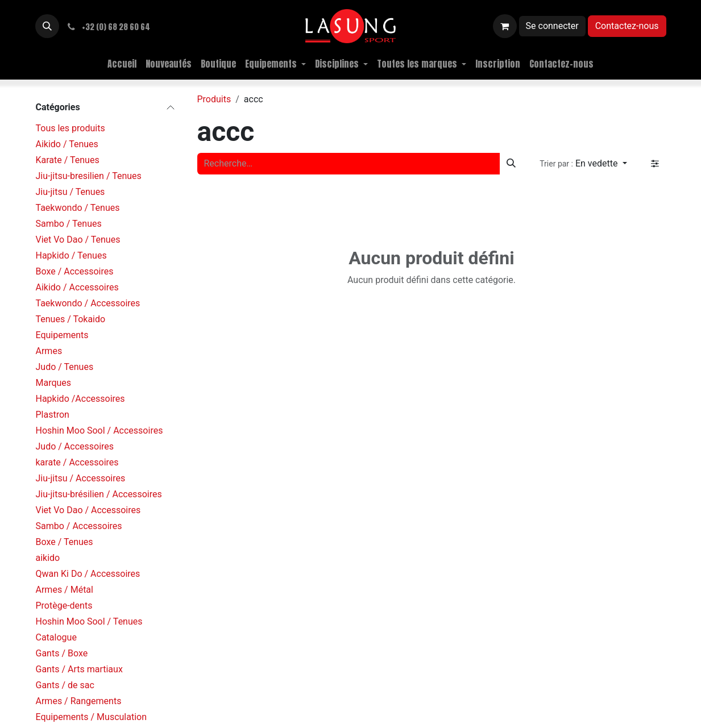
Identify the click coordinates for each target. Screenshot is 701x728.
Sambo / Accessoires (79, 526)
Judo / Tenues (65, 367)
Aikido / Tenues (67, 144)
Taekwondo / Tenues (78, 208)
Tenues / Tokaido (71, 319)
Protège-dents (64, 606)
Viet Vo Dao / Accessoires (88, 510)
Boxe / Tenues (65, 542)
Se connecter (552, 26)
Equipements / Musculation (92, 717)
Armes (49, 351)
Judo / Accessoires (75, 446)
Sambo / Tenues (69, 224)
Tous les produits (70, 128)
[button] (47, 26)
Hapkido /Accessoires (80, 399)
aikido (48, 558)
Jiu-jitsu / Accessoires (81, 478)
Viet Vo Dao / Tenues (78, 240)
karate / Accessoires (77, 462)
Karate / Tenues (68, 160)
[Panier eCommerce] (505, 26)
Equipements (62, 335)
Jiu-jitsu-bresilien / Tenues (89, 176)
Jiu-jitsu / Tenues (70, 192)
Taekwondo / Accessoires (88, 303)
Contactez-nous (627, 26)
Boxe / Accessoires (75, 271)
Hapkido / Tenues (71, 255)
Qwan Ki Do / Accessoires (88, 574)
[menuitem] (122, 64)
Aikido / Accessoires (77, 287)
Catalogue (56, 637)
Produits (214, 99)
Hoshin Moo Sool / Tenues (89, 621)
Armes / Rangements (79, 701)
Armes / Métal (65, 590)
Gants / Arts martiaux (79, 669)
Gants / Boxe (62, 653)
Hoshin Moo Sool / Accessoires (99, 430)
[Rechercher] (511, 164)
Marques (54, 383)
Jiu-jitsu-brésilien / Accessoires (99, 494)
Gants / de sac (65, 685)
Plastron (53, 415)
